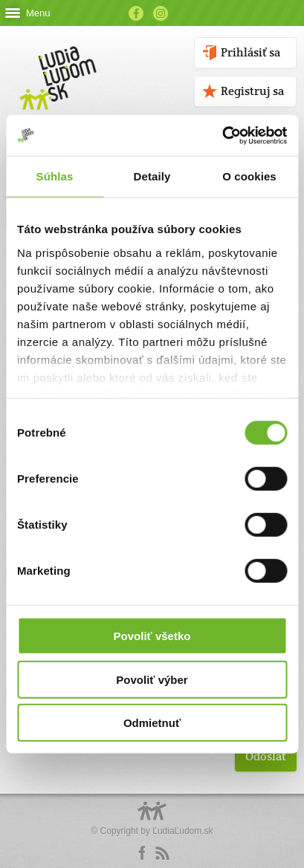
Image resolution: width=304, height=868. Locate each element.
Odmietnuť (152, 723)
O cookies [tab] (249, 176)
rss (162, 853)
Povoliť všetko (152, 636)
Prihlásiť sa (250, 52)
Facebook (136, 13)
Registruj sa (252, 91)
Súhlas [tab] (55, 176)
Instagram (161, 13)
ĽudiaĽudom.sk (182, 831)
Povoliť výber (152, 679)
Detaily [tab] (152, 176)
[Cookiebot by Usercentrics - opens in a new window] (222, 135)
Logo (152, 819)
